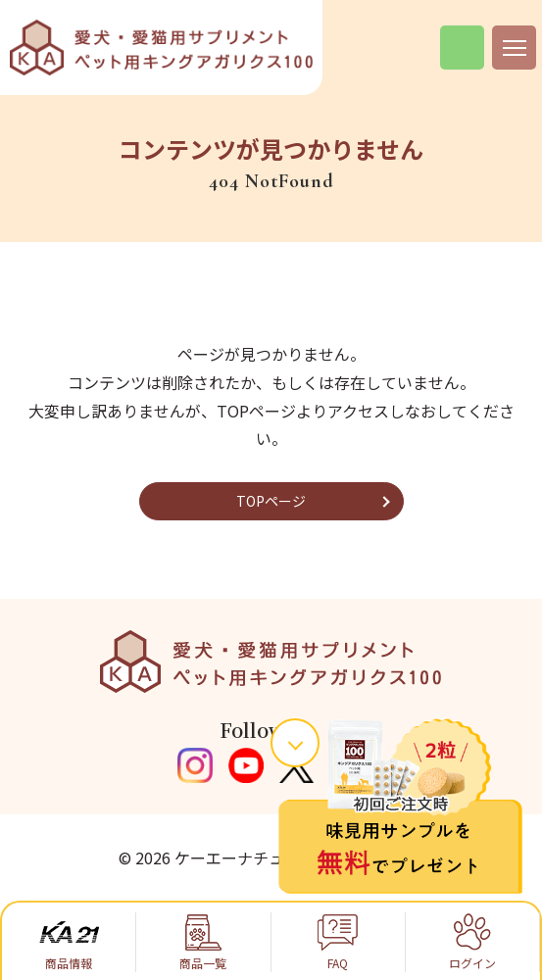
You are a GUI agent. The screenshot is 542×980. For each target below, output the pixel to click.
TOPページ (271, 501)
